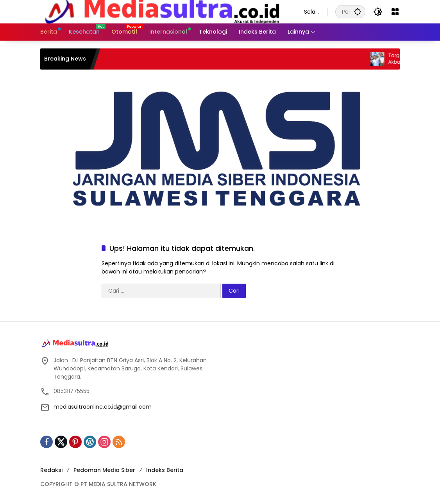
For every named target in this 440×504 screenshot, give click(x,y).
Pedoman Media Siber (104, 470)
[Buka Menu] (395, 12)
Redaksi (51, 470)
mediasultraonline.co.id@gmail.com (103, 407)
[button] (358, 12)
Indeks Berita (165, 470)
